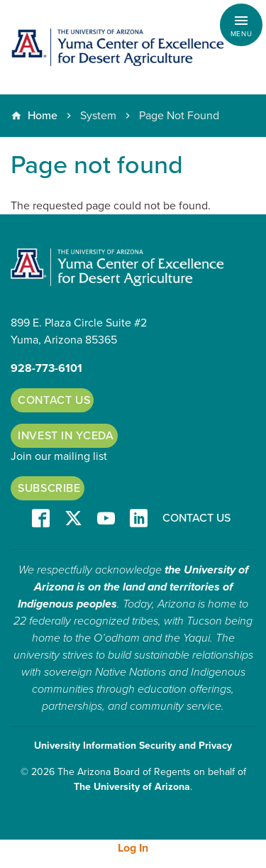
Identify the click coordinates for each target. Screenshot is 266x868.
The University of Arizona (132, 787)
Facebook (41, 519)
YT (106, 519)
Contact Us (54, 400)
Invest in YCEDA (66, 436)
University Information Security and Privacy (133, 746)
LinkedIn (139, 519)
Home (43, 116)
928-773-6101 (46, 368)
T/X (73, 519)
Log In (133, 848)
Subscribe (49, 488)
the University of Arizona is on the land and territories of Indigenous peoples (133, 587)
